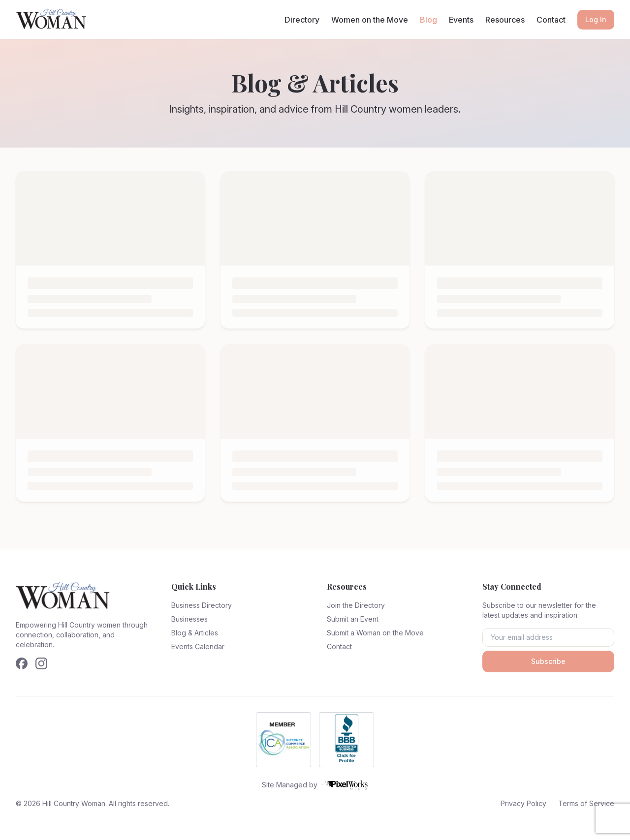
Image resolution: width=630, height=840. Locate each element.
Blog (428, 20)
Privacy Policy (523, 803)
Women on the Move (370, 20)
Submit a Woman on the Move (375, 633)
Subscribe (548, 661)
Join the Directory (356, 605)
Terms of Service (586, 803)
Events (461, 20)
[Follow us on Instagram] (41, 663)
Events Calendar (198, 646)
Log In (596, 19)
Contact (551, 20)
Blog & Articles (195, 633)
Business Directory (202, 605)
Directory (302, 20)
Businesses (189, 619)
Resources (505, 20)
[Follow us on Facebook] (22, 663)
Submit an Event (353, 619)
